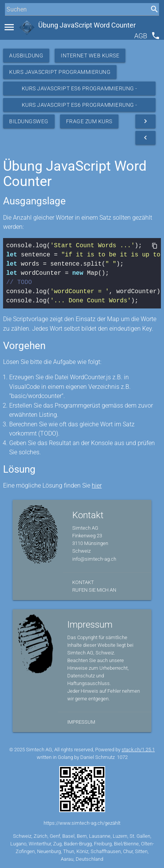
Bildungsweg (29, 121)
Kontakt (83, 582)
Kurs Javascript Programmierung (60, 72)
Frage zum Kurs (89, 121)
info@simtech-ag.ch (94, 559)
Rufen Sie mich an (94, 590)
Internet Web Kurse (90, 55)
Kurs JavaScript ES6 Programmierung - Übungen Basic (80, 107)
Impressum (81, 722)
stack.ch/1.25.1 (138, 750)
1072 (122, 757)
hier (97, 485)
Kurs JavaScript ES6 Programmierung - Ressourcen (80, 90)
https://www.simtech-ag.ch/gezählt (82, 823)
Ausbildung (26, 55)
